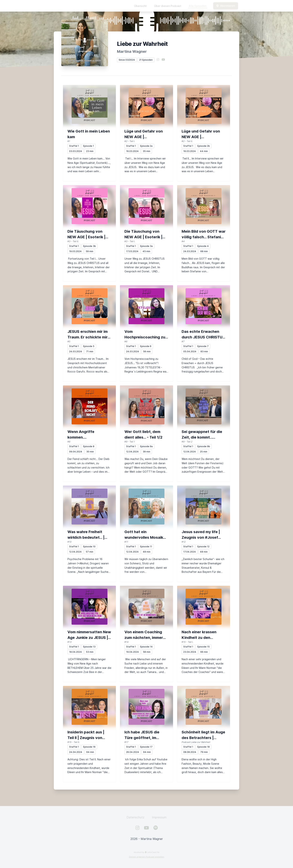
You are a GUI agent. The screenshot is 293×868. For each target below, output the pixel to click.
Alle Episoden (198, 6)
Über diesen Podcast (168, 6)
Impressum (159, 817)
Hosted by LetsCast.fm (147, 852)
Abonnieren (226, 6)
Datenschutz (135, 817)
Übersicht (140, 6)
